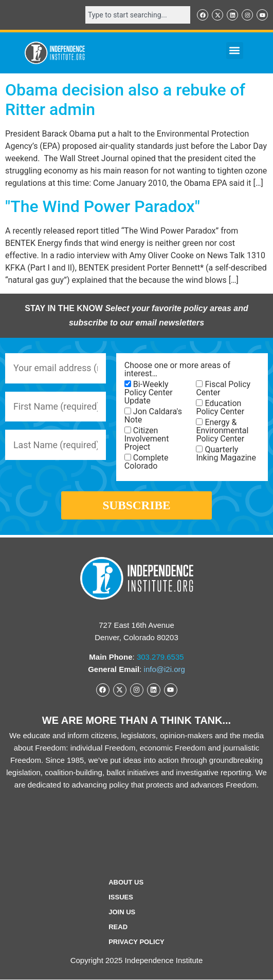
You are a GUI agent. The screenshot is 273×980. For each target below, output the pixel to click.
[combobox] (138, 15)
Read (118, 927)
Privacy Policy (136, 942)
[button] (235, 51)
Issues (121, 898)
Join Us (122, 912)
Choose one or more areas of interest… (177, 370)
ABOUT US (126, 883)
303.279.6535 (160, 657)
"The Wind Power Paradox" (103, 206)
